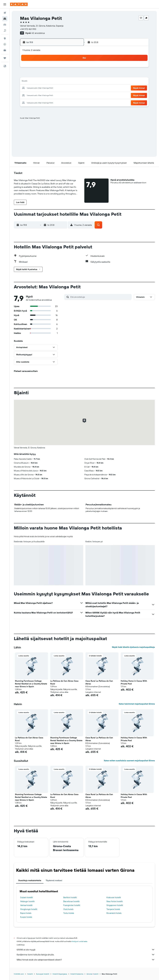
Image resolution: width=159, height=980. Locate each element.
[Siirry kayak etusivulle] (19, 4)
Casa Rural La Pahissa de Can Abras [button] (99, 682)
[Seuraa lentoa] (5, 44)
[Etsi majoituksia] (5, 19)
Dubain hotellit (26, 897)
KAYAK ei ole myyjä (86, 950)
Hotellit (30, 974)
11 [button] (41, 82)
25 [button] (41, 95)
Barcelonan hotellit (71, 901)
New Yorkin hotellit (115, 901)
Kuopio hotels (26, 917)
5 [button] (48, 75)
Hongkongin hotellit (29, 909)
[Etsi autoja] (5, 25)
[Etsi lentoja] (5, 13)
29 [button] (68, 95)
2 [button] (75, 68)
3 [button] (35, 75)
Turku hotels (69, 913)
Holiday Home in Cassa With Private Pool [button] (134, 682)
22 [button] (68, 88)
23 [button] (75, 88)
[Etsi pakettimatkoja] (5, 30)
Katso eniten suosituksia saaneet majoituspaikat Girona (129, 761)
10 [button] (35, 82)
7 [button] (61, 75)
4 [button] (41, 75)
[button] (5, 4)
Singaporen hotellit (115, 905)
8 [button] (68, 75)
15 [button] (68, 82)
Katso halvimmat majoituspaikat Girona (137, 704)
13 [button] (55, 82)
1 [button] (68, 68)
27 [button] (55, 95)
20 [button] (55, 88)
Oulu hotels (68, 909)
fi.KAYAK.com (19, 974)
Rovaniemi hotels (114, 913)
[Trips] (5, 58)
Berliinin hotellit (70, 897)
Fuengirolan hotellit (72, 905)
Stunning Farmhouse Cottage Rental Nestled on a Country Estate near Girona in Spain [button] (31, 684)
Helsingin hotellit (27, 901)
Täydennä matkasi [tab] (54, 880)
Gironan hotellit (92, 974)
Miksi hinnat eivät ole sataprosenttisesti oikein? (86, 960)
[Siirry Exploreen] (5, 38)
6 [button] (55, 75)
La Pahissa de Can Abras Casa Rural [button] (64, 682)
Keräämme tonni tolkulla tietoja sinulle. (86, 955)
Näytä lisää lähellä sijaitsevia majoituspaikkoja (133, 647)
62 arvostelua (38, 33)
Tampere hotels (113, 909)
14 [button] (61, 82)
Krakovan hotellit (114, 897)
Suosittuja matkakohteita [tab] (30, 880)
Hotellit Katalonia (77, 974)
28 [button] (61, 95)
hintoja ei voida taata (79, 941)
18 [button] (41, 88)
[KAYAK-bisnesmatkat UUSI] (5, 50)
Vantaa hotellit (26, 905)
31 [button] (35, 102)
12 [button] (48, 82)
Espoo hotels (26, 913)
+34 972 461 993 (28, 29)
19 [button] (48, 88)
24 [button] (34, 95)
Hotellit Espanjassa (60, 974)
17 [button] (34, 88)
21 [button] (61, 88)
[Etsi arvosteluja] (100, 297)
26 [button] (48, 95)
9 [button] (75, 75)
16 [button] (75, 82)
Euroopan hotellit (43, 974)
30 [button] (75, 95)
